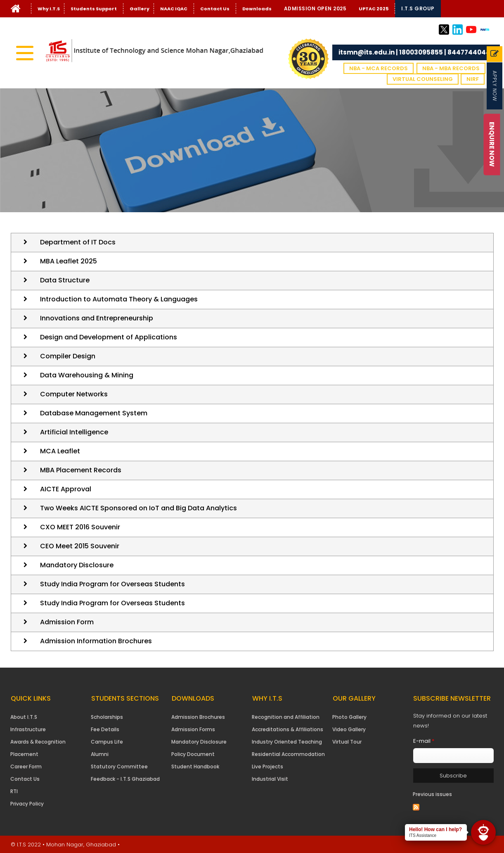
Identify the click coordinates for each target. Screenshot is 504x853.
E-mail (424, 741)
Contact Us (215, 9)
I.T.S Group (418, 8)
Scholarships (107, 717)
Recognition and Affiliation (286, 717)
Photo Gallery (349, 717)
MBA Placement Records (81, 470)
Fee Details (105, 729)
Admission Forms (193, 729)
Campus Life (107, 742)
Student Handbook (195, 767)
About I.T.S (24, 717)
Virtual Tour (347, 742)
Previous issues (432, 794)
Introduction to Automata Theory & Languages (119, 299)
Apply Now (495, 86)
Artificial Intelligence (74, 432)
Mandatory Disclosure (77, 565)
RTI (14, 791)
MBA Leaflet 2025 (69, 261)
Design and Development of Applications (109, 337)
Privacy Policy (27, 804)
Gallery (140, 9)
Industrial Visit (270, 779)
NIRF (473, 79)
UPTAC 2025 (374, 9)
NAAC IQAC (174, 9)
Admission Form (67, 622)
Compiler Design (68, 356)
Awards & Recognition (38, 742)
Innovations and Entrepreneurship (97, 318)
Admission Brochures (198, 717)
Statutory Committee (119, 767)
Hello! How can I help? (435, 829)
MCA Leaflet (60, 451)
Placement (24, 754)
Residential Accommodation (288, 754)
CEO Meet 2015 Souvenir (80, 546)
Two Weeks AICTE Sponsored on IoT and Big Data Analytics (138, 508)
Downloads (257, 9)
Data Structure (65, 280)
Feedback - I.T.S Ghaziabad (125, 779)
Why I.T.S (49, 9)
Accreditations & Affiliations (287, 729)
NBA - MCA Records (379, 68)
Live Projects (267, 767)
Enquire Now (492, 144)
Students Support (94, 9)
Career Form (26, 767)
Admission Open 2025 (315, 8)
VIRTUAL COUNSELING (423, 79)
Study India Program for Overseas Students (112, 584)
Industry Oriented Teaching (287, 742)
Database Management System (94, 413)
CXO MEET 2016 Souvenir (80, 527)
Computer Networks (74, 394)
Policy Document (193, 754)
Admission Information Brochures (96, 641)
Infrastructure (28, 729)
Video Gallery (349, 729)
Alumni (100, 754)
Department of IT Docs (78, 242)
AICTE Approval (66, 489)
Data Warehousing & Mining (87, 375)
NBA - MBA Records (451, 68)
